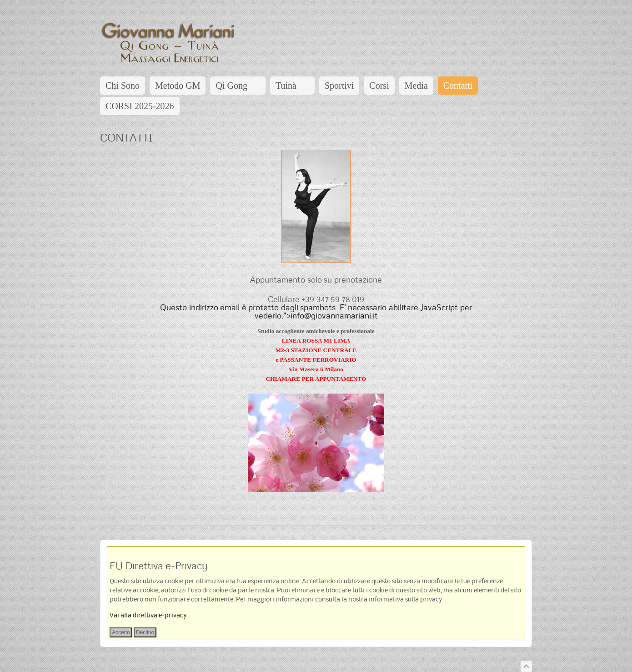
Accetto (121, 632)
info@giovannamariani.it (334, 316)
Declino (145, 632)
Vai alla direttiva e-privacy (148, 616)
